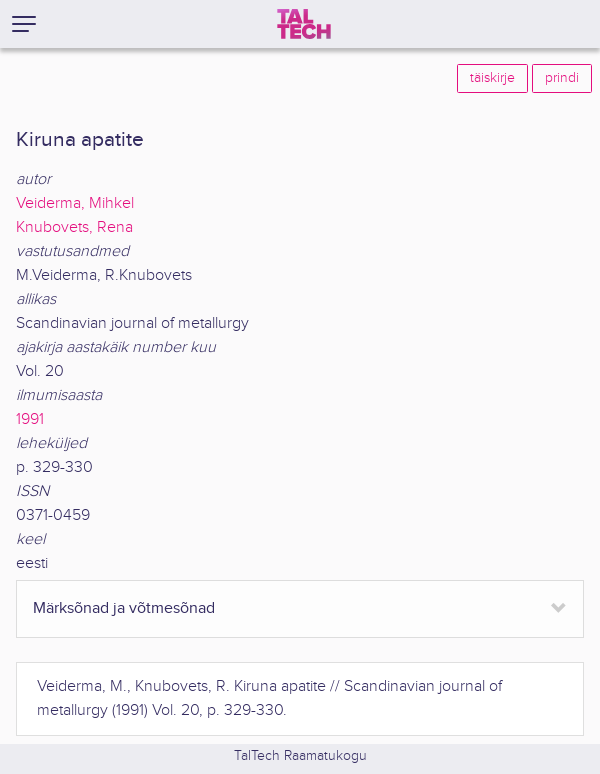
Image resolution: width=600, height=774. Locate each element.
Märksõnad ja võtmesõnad (124, 608)
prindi (562, 78)
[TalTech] (304, 24)
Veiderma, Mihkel (75, 203)
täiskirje (492, 78)
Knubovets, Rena (74, 227)
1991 (30, 419)
